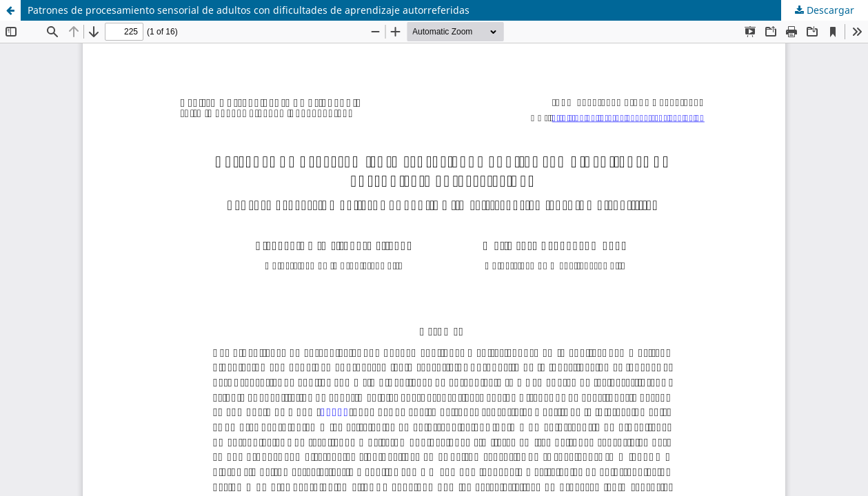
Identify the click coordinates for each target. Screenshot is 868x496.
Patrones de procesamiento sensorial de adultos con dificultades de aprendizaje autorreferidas (249, 10)
